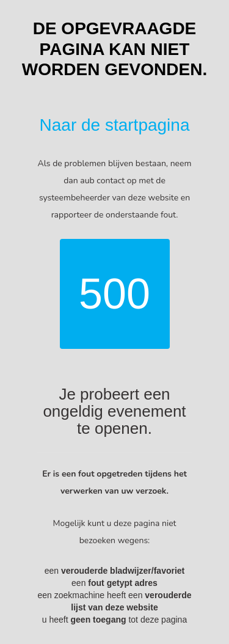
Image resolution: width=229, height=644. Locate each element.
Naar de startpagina (115, 125)
